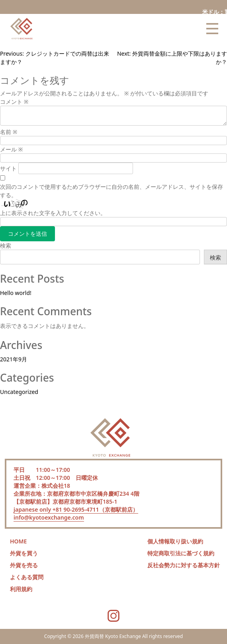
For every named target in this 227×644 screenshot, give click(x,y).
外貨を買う (24, 553)
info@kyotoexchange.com (49, 517)
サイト (8, 168)
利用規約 (21, 589)
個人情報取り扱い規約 (175, 541)
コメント (14, 102)
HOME (18, 541)
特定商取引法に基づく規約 (181, 553)
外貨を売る (24, 565)
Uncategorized (19, 392)
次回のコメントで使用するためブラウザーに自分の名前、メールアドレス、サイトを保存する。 (112, 191)
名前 (9, 132)
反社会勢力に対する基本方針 (184, 565)
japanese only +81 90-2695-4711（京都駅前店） (76, 509)
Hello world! (16, 293)
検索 (6, 245)
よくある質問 (27, 577)
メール (11, 149)
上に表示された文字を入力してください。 (53, 213)
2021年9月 (14, 359)
